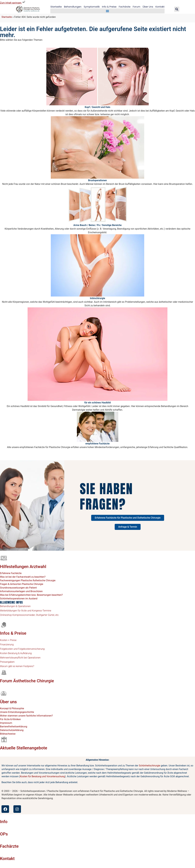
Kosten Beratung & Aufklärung (16, 653)
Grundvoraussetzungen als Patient (18, 588)
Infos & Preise (13, 633)
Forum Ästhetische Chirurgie (27, 681)
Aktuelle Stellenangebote (24, 748)
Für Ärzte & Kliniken (10, 719)
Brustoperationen (97, 180)
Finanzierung (7, 645)
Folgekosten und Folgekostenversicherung (22, 649)
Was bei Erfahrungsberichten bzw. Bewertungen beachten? (31, 595)
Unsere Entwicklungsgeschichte (17, 712)
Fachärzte (125, 7)
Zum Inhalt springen (13, 3)
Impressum (6, 723)
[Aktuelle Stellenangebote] (4, 739)
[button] (107, 11)
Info (4, 822)
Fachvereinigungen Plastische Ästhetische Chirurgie (28, 580)
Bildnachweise (8, 734)
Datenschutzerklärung (12, 730)
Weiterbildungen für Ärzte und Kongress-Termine (26, 611)
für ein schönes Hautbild (98, 403)
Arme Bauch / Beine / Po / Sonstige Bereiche (97, 225)
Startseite (56, 7)
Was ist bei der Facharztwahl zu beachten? (23, 577)
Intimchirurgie (98, 298)
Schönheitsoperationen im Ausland (19, 599)
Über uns (8, 702)
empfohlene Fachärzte (97, 444)
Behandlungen (72, 7)
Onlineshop (6, 615)
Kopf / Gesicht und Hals (97, 107)
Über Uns (148, 7)
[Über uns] (4, 693)
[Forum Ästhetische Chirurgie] (4, 672)
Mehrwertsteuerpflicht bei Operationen (20, 658)
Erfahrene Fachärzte (11, 573)
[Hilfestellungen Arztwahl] (4, 558)
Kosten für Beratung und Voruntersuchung (42, 776)
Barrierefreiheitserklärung (14, 727)
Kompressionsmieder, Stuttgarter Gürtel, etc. (36, 615)
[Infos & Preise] (4, 625)
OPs (4, 834)
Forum (137, 7)
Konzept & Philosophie (12, 708)
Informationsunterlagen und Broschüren (21, 591)
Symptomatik (92, 7)
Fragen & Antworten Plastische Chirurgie (22, 584)
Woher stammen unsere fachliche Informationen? (26, 716)
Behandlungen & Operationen (15, 606)
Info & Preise (109, 7)
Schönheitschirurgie (150, 766)
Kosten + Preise (8, 640)
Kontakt (160, 7)
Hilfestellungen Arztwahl (23, 567)
